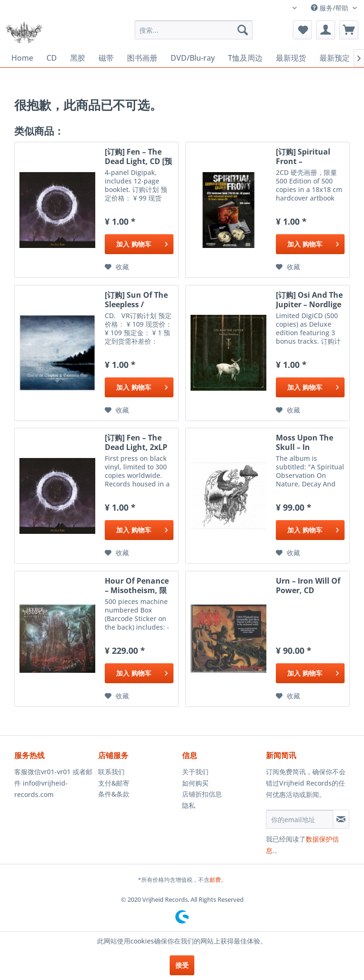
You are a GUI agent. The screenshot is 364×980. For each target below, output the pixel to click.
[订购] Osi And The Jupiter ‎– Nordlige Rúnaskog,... (309, 300)
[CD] (52, 58)
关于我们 (195, 772)
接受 (182, 965)
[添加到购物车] (139, 244)
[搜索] (243, 30)
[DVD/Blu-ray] (193, 58)
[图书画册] (142, 58)
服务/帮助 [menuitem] (331, 8)
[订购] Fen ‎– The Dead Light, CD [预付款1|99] (138, 156)
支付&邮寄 (114, 783)
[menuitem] (194, 30)
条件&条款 (114, 794)
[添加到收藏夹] (117, 267)
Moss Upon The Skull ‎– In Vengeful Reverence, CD (305, 442)
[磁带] (106, 58)
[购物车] (349, 30)
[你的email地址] (300, 819)
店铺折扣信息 (202, 794)
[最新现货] (291, 58)
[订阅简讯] (341, 819)
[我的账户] (326, 30)
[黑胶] (78, 58)
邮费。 (218, 880)
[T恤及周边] (245, 58)
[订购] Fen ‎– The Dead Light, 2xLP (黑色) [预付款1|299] (136, 442)
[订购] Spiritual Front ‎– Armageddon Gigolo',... (303, 156)
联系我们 (111, 772)
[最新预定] (335, 58)
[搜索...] (194, 30)
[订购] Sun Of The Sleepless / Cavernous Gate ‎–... (136, 300)
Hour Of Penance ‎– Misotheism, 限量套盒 (137, 586)
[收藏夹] (302, 30)
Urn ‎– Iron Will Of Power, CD (308, 586)
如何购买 (195, 783)
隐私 (189, 805)
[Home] (22, 58)
